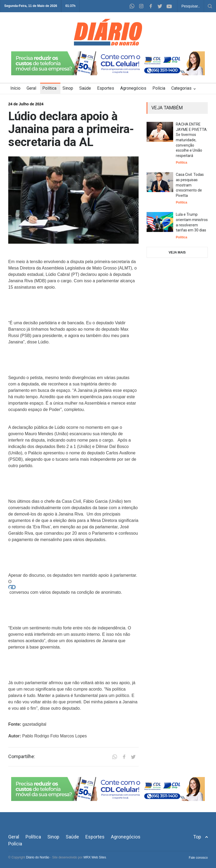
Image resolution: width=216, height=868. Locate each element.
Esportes (106, 88)
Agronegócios (133, 88)
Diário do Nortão (38, 857)
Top (197, 837)
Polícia (159, 88)
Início (15, 88)
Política (49, 88)
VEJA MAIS (177, 252)
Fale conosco (198, 858)
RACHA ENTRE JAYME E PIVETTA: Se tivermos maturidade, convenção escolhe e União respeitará (192, 140)
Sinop (68, 88)
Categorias (181, 88)
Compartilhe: (22, 757)
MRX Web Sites (95, 857)
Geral (31, 88)
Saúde (85, 88)
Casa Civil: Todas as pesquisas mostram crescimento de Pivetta (190, 185)
